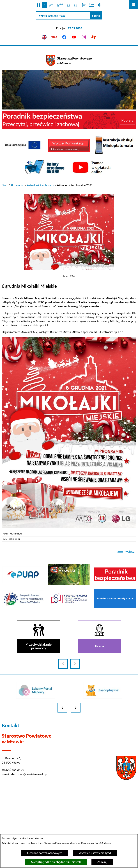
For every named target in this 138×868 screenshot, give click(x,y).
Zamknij (102, 862)
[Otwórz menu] (134, 4)
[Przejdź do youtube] (74, 37)
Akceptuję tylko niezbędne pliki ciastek (56, 862)
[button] (39, 5)
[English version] (44, 37)
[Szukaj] (96, 15)
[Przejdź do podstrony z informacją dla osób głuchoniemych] (94, 37)
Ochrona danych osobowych (45, 853)
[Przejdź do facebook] (64, 37)
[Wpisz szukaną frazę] (63, 15)
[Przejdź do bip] (54, 37)
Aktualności (17, 185)
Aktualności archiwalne (41, 185)
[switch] (69, 5)
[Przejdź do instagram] (84, 37)
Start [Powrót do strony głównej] (5, 185)
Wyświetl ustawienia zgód (95, 853)
